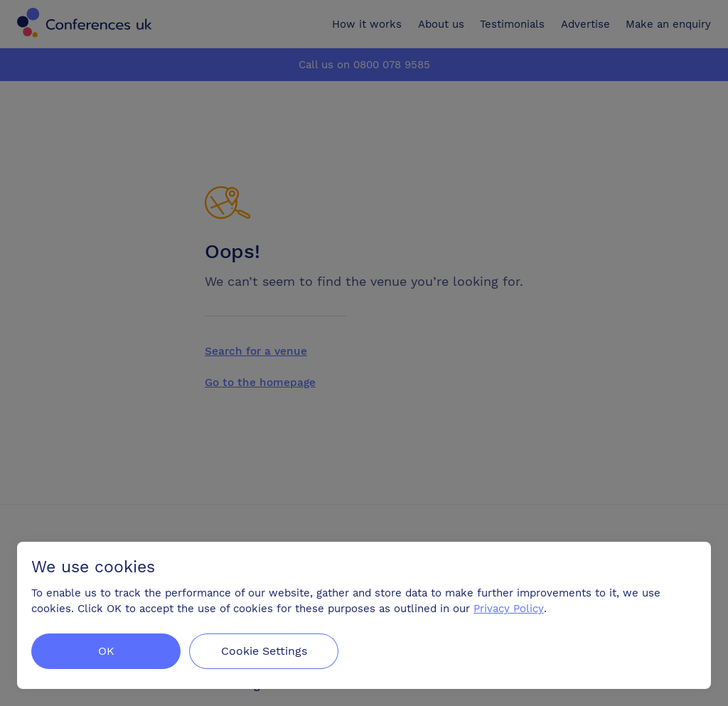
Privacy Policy (509, 609)
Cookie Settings (264, 651)
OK (106, 651)
